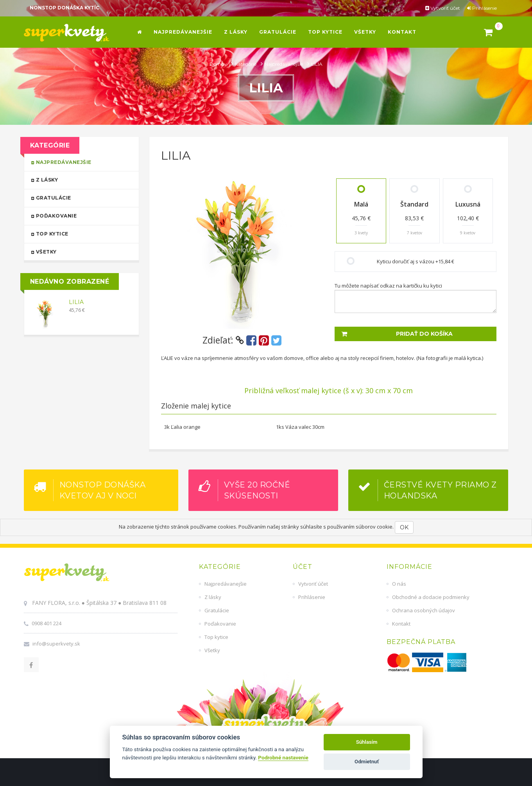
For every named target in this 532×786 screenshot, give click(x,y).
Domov (219, 64)
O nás (399, 584)
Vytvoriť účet (443, 8)
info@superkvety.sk (56, 644)
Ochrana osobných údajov (424, 610)
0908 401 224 (47, 623)
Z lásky (78, 179)
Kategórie (246, 64)
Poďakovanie (78, 215)
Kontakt (401, 624)
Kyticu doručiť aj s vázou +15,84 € (416, 261)
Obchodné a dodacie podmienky (431, 597)
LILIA (76, 302)
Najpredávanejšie (284, 64)
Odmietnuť (367, 762)
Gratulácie (78, 197)
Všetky (78, 251)
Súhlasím (367, 742)
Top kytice (78, 233)
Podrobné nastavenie (283, 757)
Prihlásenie (482, 8)
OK (404, 527)
